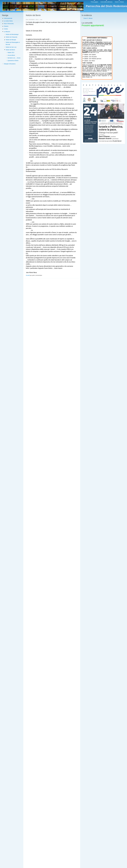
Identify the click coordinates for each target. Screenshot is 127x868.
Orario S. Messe (119, 2)
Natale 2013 (11, 53)
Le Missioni (7, 32)
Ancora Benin (11, 55)
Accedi (28, 275)
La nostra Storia (8, 21)
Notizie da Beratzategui (12, 34)
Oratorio (6, 26)
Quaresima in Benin (13, 61)
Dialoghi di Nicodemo (10, 64)
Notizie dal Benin (10, 50)
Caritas (6, 29)
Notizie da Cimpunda (11, 37)
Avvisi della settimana (106, 2)
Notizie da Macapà (11, 40)
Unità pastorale (8, 18)
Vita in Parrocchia (9, 24)
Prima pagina (94, 2)
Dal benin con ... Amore (14, 58)
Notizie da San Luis (11, 47)
